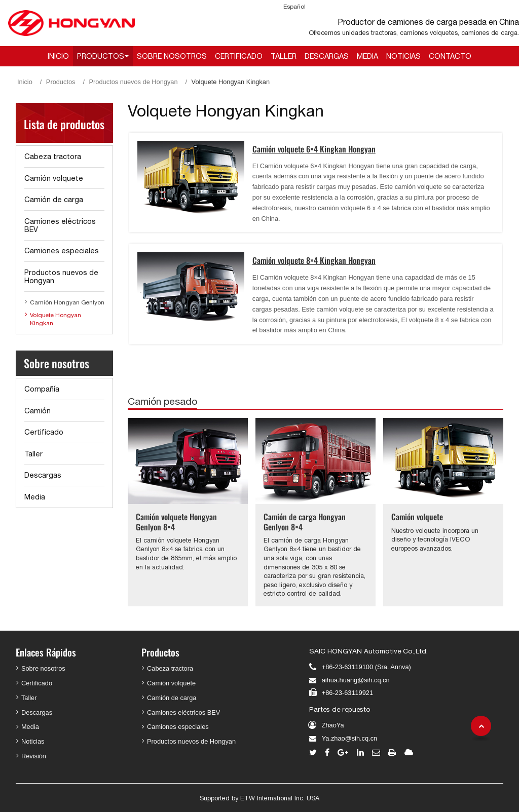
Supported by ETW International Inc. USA (259, 798)
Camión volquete (417, 517)
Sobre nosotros (172, 56)
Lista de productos (64, 124)
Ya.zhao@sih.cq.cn (350, 738)
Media (367, 56)
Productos (61, 82)
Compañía (42, 389)
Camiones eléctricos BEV (60, 225)
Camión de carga (54, 199)
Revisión (34, 756)
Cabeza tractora (53, 156)
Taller (284, 56)
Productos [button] (101, 56)
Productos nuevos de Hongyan (134, 82)
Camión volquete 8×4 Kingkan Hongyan (314, 260)
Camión (38, 411)
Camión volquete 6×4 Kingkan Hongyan (314, 149)
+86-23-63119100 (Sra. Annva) (366, 667)
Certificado (239, 56)
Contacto (450, 56)
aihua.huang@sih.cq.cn (356, 680)
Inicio (58, 56)
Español (294, 7)
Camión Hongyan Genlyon (67, 302)
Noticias (403, 56)
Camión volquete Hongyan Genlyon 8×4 (176, 521)
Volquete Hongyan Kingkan (55, 319)
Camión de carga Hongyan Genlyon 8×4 (305, 521)
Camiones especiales (62, 250)
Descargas (327, 56)
